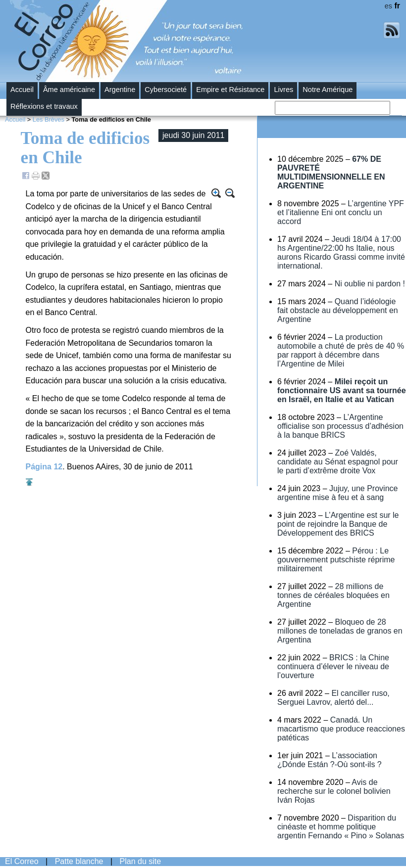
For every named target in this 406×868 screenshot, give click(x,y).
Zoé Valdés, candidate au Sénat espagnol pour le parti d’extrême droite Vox (338, 462)
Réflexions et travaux (44, 106)
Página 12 (44, 467)
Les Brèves (49, 119)
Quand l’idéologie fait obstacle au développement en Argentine (338, 310)
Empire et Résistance (230, 90)
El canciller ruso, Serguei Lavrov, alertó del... (333, 698)
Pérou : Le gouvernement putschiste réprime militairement (336, 560)
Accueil (22, 90)
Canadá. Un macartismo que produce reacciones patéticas (341, 729)
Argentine (120, 90)
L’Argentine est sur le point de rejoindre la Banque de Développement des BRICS (338, 524)
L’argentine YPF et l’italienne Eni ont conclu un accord (341, 212)
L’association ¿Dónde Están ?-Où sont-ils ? (330, 760)
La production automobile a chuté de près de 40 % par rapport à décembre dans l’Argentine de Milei (341, 350)
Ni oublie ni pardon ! (370, 284)
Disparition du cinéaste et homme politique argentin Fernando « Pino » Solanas (341, 827)
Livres (283, 90)
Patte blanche (79, 861)
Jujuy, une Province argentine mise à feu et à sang (337, 493)
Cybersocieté (166, 90)
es (388, 6)
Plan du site (141, 861)
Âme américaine (69, 90)
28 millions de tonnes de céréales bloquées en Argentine (333, 595)
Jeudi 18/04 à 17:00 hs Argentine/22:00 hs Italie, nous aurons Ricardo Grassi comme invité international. (341, 252)
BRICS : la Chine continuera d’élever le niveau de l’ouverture (333, 666)
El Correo (22, 861)
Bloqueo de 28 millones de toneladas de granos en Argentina (340, 631)
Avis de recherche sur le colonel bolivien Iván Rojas (334, 791)
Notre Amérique (328, 90)
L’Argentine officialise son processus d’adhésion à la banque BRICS (340, 426)
